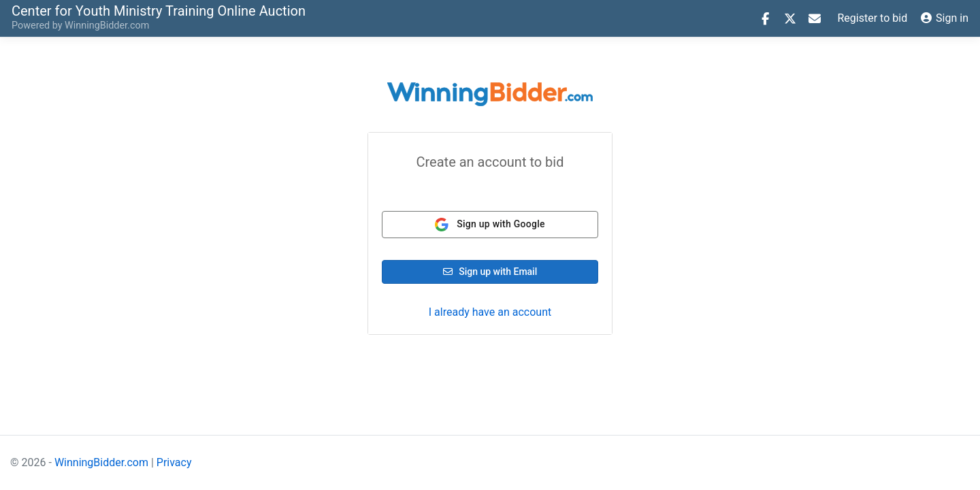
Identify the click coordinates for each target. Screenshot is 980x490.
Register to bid (873, 18)
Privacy (174, 462)
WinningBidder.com (107, 26)
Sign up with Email (490, 272)
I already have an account (490, 312)
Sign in (945, 18)
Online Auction (159, 10)
